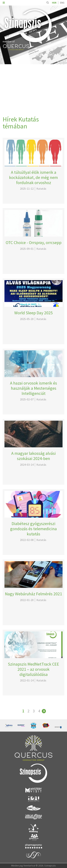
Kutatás (41, 189)
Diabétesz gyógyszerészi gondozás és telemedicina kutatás (33, 529)
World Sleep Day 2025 (33, 313)
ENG (62, 3)
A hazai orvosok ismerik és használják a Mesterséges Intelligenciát (33, 388)
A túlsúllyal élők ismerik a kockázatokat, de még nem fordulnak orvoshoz (33, 177)
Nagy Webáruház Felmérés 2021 (33, 594)
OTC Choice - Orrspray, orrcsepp (34, 243)
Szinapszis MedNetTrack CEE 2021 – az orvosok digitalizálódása (33, 669)
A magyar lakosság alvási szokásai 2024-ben (33, 456)
